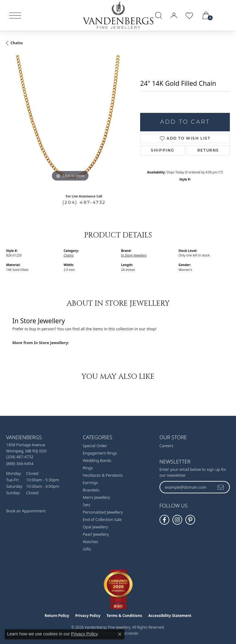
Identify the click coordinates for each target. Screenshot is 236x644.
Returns (208, 150)
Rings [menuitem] (88, 468)
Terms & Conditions (124, 616)
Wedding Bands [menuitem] (97, 460)
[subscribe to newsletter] (221, 487)
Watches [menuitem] (90, 542)
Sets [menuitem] (87, 505)
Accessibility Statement (170, 616)
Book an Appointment (26, 511)
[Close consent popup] (120, 634)
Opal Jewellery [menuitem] (95, 527)
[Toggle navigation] (15, 16)
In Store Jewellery (134, 255)
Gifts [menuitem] (87, 549)
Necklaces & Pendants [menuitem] (103, 475)
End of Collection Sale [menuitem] (102, 519)
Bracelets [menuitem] (91, 490)
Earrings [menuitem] (90, 483)
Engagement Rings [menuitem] (100, 453)
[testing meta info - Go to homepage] (118, 15)
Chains (17, 43)
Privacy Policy (88, 616)
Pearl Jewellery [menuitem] (96, 534)
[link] (224, 15)
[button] (159, 15)
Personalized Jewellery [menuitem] (103, 512)
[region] (70, 119)
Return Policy (57, 616)
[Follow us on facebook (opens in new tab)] (164, 520)
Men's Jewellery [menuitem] (96, 497)
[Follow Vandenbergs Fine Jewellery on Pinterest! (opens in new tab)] (190, 520)
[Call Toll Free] (20, 463)
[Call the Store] (20, 457)
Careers (167, 446)
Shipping (163, 150)
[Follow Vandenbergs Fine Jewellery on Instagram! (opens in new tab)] (177, 520)
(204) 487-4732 (84, 202)
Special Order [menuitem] (95, 446)
